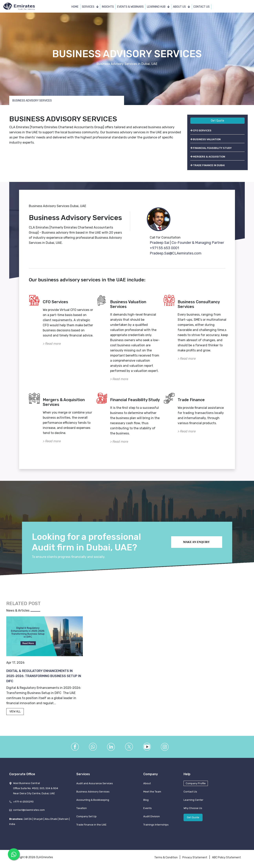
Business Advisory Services (93, 792)
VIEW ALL (15, 712)
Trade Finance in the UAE (91, 825)
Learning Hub (158, 7)
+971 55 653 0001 (164, 248)
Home (75, 7)
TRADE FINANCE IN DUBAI (207, 165)
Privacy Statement (195, 857)
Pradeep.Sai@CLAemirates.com (176, 253)
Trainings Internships (156, 825)
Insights (108, 7)
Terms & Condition (166, 857)
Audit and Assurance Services (95, 783)
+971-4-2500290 (23, 802)
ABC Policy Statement (226, 857)
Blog (146, 800)
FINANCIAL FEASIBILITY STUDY (211, 148)
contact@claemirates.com (29, 810)
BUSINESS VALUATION (205, 139)
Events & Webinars (130, 7)
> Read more (52, 344)
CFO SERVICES (201, 130)
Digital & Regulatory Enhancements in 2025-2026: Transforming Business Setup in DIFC (44, 676)
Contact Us (201, 7)
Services (90, 7)
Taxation (82, 808)
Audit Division (152, 816)
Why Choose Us (193, 808)
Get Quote (217, 121)
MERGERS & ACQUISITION (208, 157)
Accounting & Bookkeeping (93, 800)
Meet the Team (152, 792)
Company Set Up (86, 816)
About (147, 783)
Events (148, 808)
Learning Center (193, 800)
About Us (181, 7)
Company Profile (196, 783)
